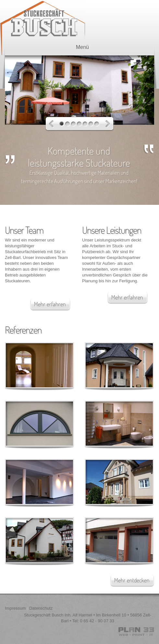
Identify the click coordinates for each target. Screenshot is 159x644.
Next (108, 124)
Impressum (15, 608)
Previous (51, 124)
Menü (78, 47)
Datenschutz (41, 608)
